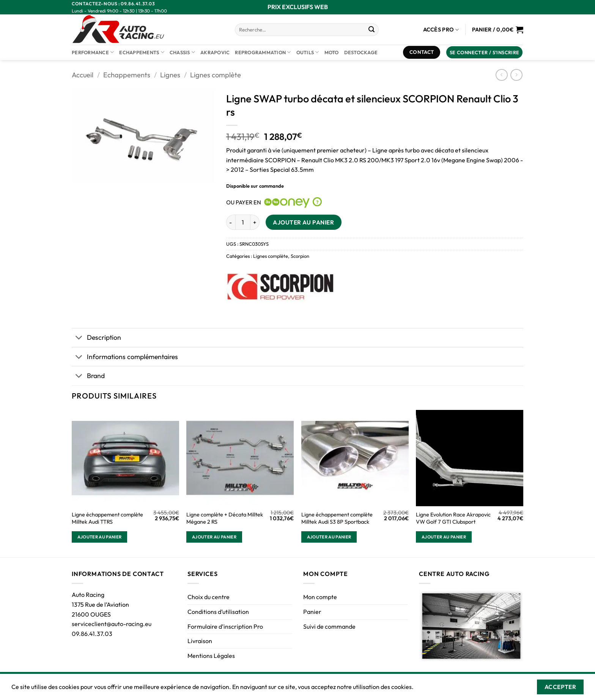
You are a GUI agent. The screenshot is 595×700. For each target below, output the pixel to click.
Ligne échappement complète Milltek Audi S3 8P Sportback (337, 518)
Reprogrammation (263, 52)
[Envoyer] (371, 30)
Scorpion (300, 256)
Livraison (200, 641)
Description (96, 338)
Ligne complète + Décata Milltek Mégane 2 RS (225, 518)
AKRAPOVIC (215, 52)
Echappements (142, 52)
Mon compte (320, 597)
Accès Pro (441, 30)
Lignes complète (216, 75)
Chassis (182, 52)
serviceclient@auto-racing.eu (112, 624)
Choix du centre (209, 597)
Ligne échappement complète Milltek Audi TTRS (107, 518)
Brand (88, 377)
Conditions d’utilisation (218, 612)
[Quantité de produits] (243, 222)
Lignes (170, 75)
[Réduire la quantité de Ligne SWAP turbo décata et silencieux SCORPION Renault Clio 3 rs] (231, 222)
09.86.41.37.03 (92, 634)
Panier (312, 612)
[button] (485, 53)
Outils (308, 52)
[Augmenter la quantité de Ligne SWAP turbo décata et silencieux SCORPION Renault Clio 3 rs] (255, 222)
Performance (93, 52)
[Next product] (501, 75)
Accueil (83, 75)
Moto (332, 52)
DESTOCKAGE (361, 52)
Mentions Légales (211, 656)
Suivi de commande (329, 626)
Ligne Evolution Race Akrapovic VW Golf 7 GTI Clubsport (453, 518)
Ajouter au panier (303, 222)
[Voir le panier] (498, 30)
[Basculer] (79, 338)
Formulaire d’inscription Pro (225, 626)
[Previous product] (516, 75)
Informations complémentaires (125, 357)
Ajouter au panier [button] (100, 537)
